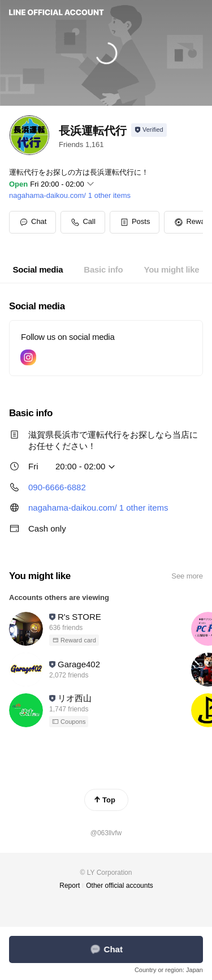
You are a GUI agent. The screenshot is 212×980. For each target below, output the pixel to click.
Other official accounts (120, 886)
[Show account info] (149, 130)
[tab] (38, 270)
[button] (135, 222)
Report (70, 886)
